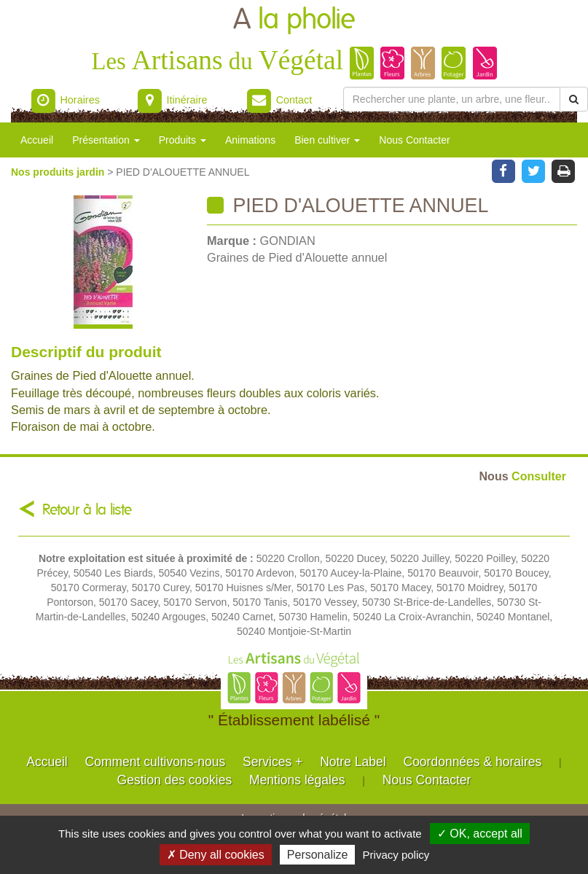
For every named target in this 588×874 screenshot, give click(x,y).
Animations (250, 140)
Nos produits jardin (59, 172)
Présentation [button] (106, 140)
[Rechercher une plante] (452, 99)
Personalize (318, 855)
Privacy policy (396, 855)
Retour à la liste (87, 510)
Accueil (37, 140)
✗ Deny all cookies (216, 855)
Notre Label (353, 762)
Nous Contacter (414, 140)
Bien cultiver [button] (327, 140)
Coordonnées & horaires (473, 762)
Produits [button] (183, 140)
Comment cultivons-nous (156, 762)
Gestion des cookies (175, 780)
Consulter (523, 476)
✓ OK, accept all (480, 834)
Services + (273, 762)
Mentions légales (297, 780)
